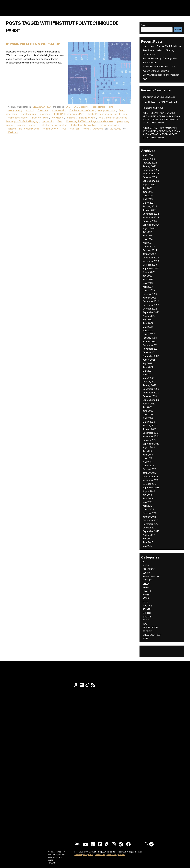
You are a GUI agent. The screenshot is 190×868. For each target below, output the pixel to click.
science (21, 125)
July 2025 (147, 188)
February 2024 (150, 250)
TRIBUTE (147, 631)
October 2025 (150, 177)
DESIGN (146, 573)
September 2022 (151, 312)
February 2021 (150, 382)
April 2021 (147, 374)
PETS (145, 602)
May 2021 (147, 371)
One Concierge (167, 97)
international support (18, 118)
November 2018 (151, 480)
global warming (28, 114)
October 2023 (150, 265)
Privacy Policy (112, 855)
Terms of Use (100, 855)
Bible (85, 855)
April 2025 (148, 199)
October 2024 (150, 221)
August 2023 (149, 272)
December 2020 (151, 389)
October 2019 (150, 440)
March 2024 (149, 247)
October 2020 (150, 396)
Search (145, 25)
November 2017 (151, 524)
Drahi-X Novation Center (82, 110)
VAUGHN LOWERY (155, 123)
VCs (64, 129)
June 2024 (148, 236)
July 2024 (147, 232)
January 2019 (149, 473)
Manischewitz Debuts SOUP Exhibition (162, 46)
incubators (45, 114)
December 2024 (151, 214)
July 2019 (147, 451)
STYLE (146, 620)
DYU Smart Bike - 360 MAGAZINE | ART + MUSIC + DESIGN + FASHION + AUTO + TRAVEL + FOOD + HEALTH (161, 131)
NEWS (146, 598)
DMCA (91, 855)
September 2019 (151, 444)
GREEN (146, 584)
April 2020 (148, 418)
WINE (145, 638)
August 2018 (149, 491)
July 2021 (147, 363)
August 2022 (149, 316)
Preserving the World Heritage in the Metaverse (90, 121)
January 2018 (149, 517)
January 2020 (150, 429)
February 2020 (150, 425)
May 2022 (148, 327)
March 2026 (149, 159)
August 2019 (149, 447)
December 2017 (151, 520)
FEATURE (147, 580)
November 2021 (151, 349)
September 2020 (151, 400)
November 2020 (151, 393)
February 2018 (150, 513)
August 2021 (149, 360)
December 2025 (151, 170)
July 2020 (147, 407)
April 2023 (148, 287)
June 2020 (148, 411)
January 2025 (149, 210)
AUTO (146, 565)
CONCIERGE (149, 569)
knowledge (57, 118)
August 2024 (149, 228)
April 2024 (148, 243)
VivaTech (75, 129)
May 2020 (148, 414)
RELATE (146, 609)
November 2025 (151, 174)
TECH (145, 624)
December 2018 (151, 477)
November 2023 (151, 261)
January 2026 (150, 166)
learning (71, 118)
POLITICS (147, 606)
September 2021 (151, 356)
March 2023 (149, 290)
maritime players (87, 118)
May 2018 (147, 502)
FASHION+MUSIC (151, 576)
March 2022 (149, 334)
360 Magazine (81, 107)
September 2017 (151, 531)
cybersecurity (59, 110)
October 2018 (150, 484)
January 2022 (149, 342)
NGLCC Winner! (169, 102)
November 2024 (151, 217)
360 (68, 107)
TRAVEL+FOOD (150, 627)
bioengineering (15, 110)
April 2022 (148, 331)
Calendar (78, 855)
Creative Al (43, 110)
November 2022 (151, 305)
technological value (110, 125)
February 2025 (150, 206)
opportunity (48, 121)
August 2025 (149, 185)
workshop (98, 129)
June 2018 (148, 498)
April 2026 (148, 155)
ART (145, 562)
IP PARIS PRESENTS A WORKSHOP (33, 44)
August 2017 (149, 535)
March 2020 (149, 422)
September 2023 (151, 268)
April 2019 (147, 462)
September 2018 (151, 488)
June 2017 (148, 542)
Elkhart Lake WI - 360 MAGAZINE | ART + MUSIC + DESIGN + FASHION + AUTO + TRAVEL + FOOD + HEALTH (161, 116)
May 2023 (148, 283)
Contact (122, 855)
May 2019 (147, 458)
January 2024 (149, 254)
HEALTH (147, 591)
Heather (147, 108)
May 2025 (148, 196)
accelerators (99, 107)
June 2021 (148, 367)
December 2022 (151, 301)
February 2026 (150, 163)
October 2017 (149, 528)
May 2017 (147, 546)
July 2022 (147, 320)
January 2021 (149, 385)
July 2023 (147, 276)
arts (111, 107)
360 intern (13, 132)
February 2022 (150, 338)
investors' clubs (40, 118)
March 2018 (149, 509)
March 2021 (148, 378)
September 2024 (151, 225)
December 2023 (151, 258)
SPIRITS (147, 613)
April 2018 (147, 506)
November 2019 (151, 436)
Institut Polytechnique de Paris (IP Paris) (108, 114)
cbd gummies (149, 97)
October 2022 (150, 309)
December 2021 (151, 345)
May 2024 (148, 239)
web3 (86, 129)
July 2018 (147, 495)
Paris (60, 121)
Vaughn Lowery (51, 129)
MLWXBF (159, 108)
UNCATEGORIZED (42, 107)
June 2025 (148, 192)
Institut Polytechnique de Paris (69, 114)
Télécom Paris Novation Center (23, 129)
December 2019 (151, 433)
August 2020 (149, 404)
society (33, 125)
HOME (146, 595)
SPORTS (147, 617)
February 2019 (150, 469)
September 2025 (151, 181)
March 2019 (149, 466)
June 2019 (148, 455)
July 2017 (147, 539)
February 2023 (150, 294)
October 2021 (149, 352)
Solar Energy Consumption (54, 125)
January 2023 (149, 298)
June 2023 (148, 279)
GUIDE (146, 587)
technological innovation (84, 125)
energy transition (106, 110)
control (30, 110)
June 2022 (148, 323)
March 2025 (149, 203)
